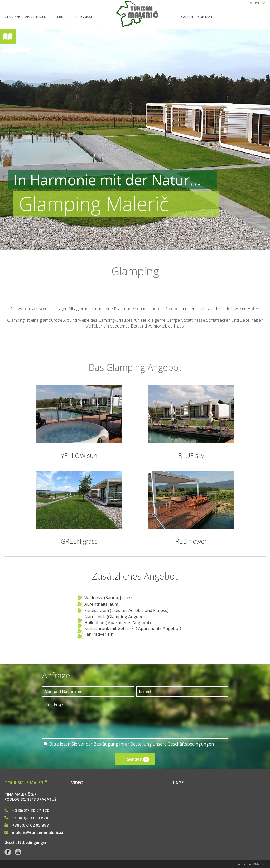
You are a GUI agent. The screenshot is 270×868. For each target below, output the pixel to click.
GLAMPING (13, 17)
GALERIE (188, 17)
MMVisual (259, 864)
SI (251, 3)
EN (257, 3)
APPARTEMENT (37, 17)
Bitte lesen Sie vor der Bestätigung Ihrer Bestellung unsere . (132, 744)
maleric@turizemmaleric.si (34, 832)
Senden (135, 759)
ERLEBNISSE (61, 17)
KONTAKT (205, 17)
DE (264, 3)
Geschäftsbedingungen (191, 744)
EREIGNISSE (84, 17)
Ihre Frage (135, 719)
